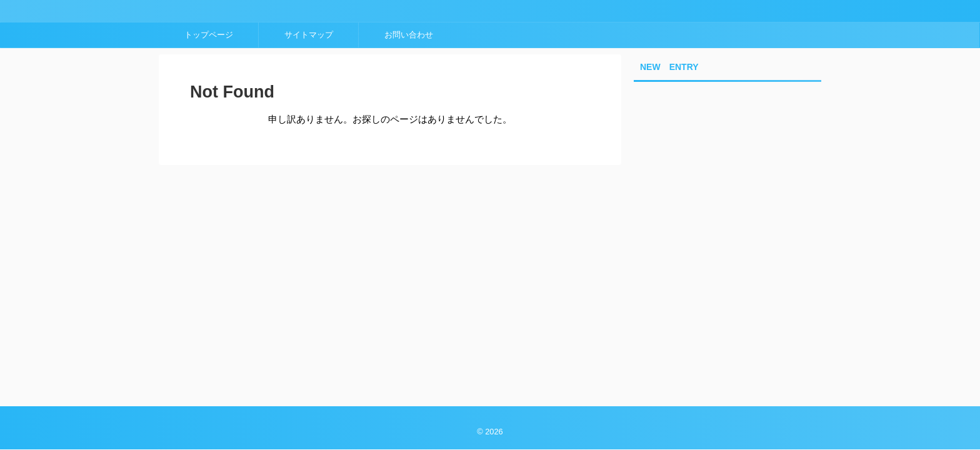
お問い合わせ (409, 35)
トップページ (209, 35)
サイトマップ (309, 35)
